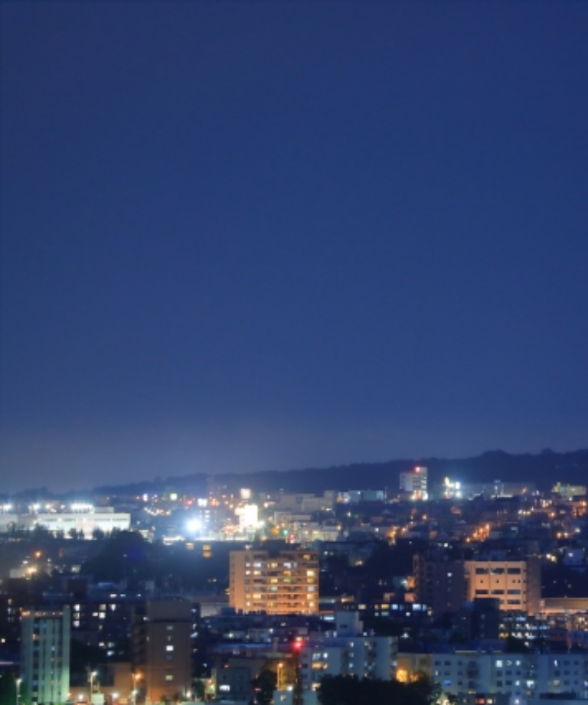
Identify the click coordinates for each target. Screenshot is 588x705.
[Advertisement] (294, 234)
